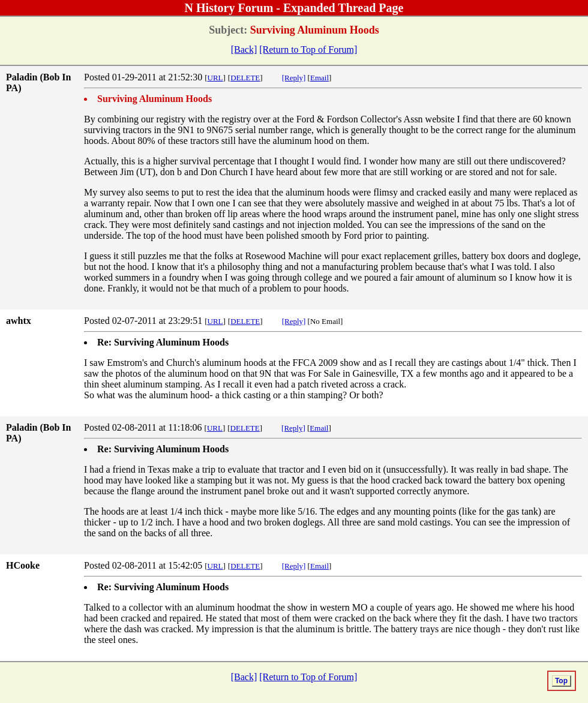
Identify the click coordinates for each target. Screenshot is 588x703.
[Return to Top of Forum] (308, 49)
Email (319, 78)
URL (215, 78)
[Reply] (294, 78)
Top (561, 681)
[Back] (244, 49)
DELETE (245, 78)
